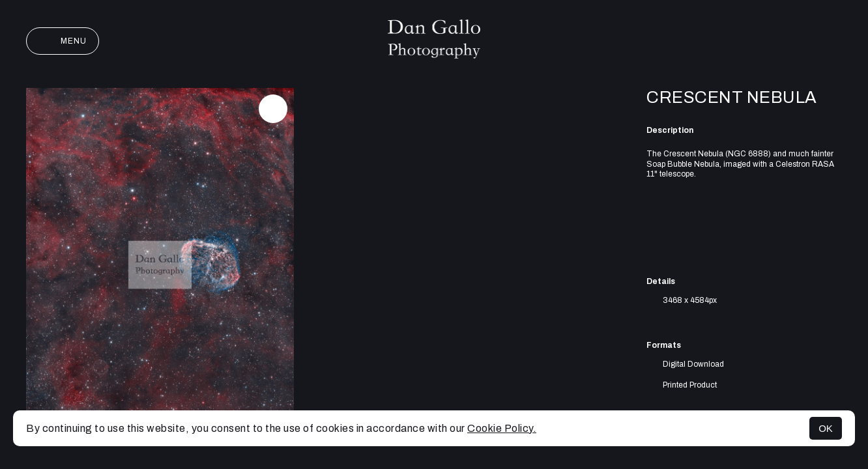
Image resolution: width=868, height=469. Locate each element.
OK (826, 428)
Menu (63, 41)
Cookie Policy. (502, 428)
